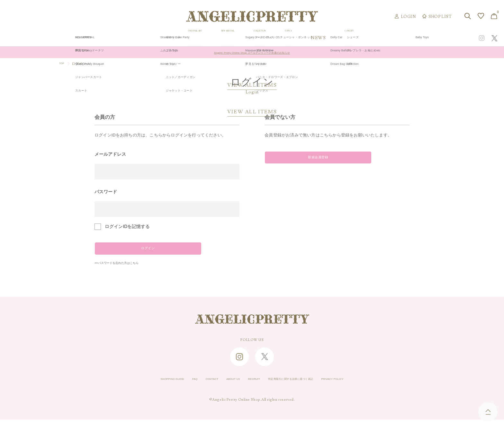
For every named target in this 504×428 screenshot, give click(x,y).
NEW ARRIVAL (252, 38)
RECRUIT (251, 388)
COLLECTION (306, 38)
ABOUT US (224, 388)
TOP (63, 64)
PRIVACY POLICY (360, 388)
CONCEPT (425, 38)
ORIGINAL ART (197, 38)
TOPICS (351, 38)
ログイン (139, 251)
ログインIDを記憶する (127, 227)
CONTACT (196, 388)
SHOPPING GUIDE (145, 388)
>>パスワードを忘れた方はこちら (129, 271)
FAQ (174, 388)
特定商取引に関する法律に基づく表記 (302, 388)
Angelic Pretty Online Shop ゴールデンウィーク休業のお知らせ (252, 52)
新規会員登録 (309, 161)
